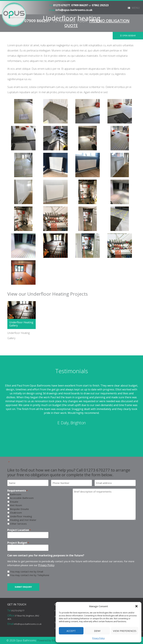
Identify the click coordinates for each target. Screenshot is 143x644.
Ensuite (14, 502)
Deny (97, 631)
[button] (136, 606)
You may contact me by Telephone (30, 575)
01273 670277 (62, 5)
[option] (71, 405)
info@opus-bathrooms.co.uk (74, 10)
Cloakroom (16, 513)
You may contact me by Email (27, 572)
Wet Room (16, 505)
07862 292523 (100, 5)
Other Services (18, 524)
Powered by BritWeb (49, 640)
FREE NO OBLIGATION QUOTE (97, 23)
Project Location (19, 530)
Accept (71, 631)
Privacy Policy (98, 638)
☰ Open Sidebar (128, 36)
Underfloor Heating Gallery (21, 324)
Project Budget (18, 543)
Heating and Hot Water (23, 520)
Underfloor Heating (21, 516)
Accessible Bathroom (22, 498)
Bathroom (16, 494)
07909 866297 (80, 5)
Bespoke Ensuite (19, 509)
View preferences (125, 631)
